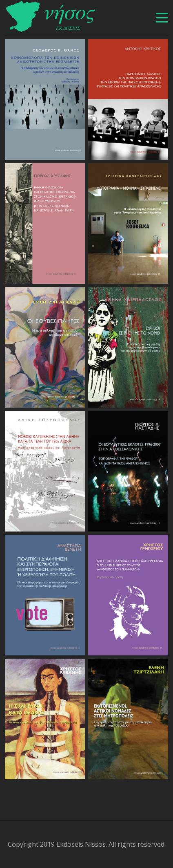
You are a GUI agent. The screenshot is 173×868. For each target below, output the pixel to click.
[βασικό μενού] (162, 18)
